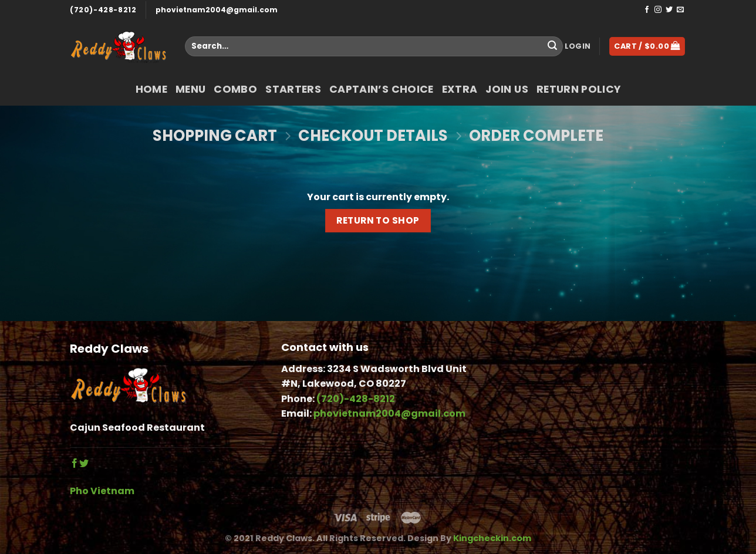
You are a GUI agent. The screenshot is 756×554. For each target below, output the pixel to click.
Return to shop (378, 220)
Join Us (507, 89)
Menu (190, 89)
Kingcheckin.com (492, 538)
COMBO (235, 89)
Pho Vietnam (102, 491)
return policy (579, 89)
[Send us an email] (680, 10)
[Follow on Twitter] (669, 10)
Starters (293, 89)
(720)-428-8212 (103, 10)
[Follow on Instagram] (658, 10)
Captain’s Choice (382, 89)
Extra (460, 89)
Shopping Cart (215, 136)
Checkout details (373, 136)
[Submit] (552, 46)
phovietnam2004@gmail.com (217, 10)
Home (151, 89)
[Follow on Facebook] (647, 10)
